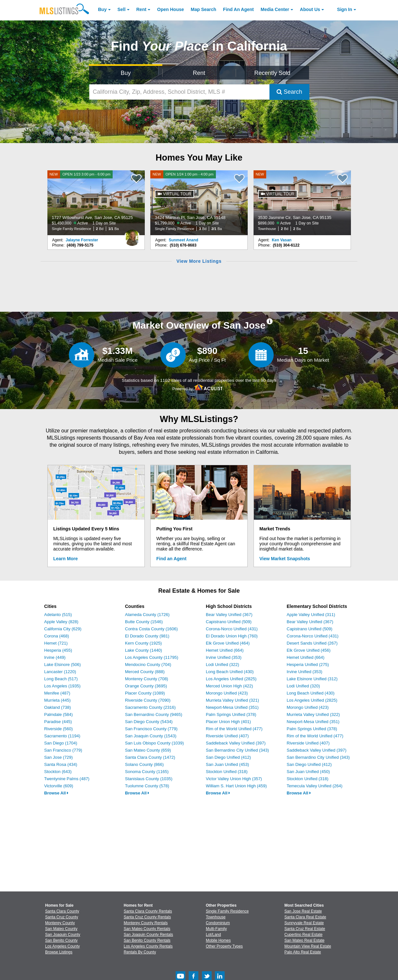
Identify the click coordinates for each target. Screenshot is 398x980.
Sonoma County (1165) (147, 772)
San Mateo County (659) (148, 750)
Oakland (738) (57, 707)
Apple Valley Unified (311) (311, 615)
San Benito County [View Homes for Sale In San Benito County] (61, 940)
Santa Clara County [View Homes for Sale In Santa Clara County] (62, 911)
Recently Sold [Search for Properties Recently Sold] (272, 73)
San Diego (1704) (61, 743)
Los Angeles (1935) (62, 686)
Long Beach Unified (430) (230, 672)
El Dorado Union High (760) (232, 636)
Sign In (345, 9)
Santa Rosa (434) (61, 764)
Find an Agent (172, 559)
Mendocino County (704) (148, 665)
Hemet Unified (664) (225, 650)
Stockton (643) (58, 772)
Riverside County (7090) (148, 700)
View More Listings (199, 261)
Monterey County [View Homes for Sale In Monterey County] (60, 923)
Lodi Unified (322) (223, 665)
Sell (122, 9)
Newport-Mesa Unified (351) (232, 707)
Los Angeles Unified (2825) (231, 679)
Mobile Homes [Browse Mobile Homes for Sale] (218, 940)
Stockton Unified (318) (227, 772)
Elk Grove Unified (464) (228, 643)
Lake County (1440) (143, 650)
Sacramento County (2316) (150, 707)
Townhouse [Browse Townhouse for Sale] (216, 917)
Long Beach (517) (61, 679)
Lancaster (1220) (60, 672)
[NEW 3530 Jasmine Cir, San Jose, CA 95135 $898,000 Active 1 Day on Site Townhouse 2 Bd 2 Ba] (302, 203)
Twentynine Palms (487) (67, 779)
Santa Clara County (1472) (150, 757)
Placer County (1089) (145, 693)
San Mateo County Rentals (147, 929)
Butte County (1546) (144, 622)
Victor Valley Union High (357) (234, 779)
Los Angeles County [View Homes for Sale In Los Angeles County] (62, 946)
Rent (141, 9)
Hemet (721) (56, 643)
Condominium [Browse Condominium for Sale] (218, 923)
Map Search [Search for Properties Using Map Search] (204, 9)
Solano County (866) (144, 764)
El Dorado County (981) (147, 636)
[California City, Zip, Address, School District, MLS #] (179, 92)
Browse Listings (59, 952)
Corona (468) (57, 636)
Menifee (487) (57, 693)
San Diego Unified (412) (228, 757)
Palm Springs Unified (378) (231, 714)
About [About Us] (310, 9)
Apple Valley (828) (61, 622)
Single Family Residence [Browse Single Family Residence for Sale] (227, 911)
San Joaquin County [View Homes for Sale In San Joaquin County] (63, 935)
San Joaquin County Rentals (148, 935)
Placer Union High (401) (228, 722)
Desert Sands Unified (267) (312, 643)
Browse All (56, 793)
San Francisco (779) (63, 750)
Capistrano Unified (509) (229, 622)
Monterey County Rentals (146, 923)
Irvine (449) (55, 657)
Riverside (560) (58, 729)
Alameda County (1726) (147, 615)
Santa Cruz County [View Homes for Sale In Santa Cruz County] (62, 917)
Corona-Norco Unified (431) (232, 629)
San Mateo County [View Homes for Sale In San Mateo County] (61, 929)
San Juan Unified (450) (308, 772)
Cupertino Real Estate (303, 935)
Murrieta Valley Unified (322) (313, 714)
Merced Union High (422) (229, 686)
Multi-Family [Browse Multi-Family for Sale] (216, 929)
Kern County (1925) (143, 643)
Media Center (275, 9)
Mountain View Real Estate (308, 946)
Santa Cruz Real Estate (305, 929)
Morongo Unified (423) (227, 693)
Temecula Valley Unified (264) (315, 786)
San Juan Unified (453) (227, 764)
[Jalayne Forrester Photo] (132, 235)
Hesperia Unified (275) (308, 665)
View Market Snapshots (285, 559)
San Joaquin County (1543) (151, 736)
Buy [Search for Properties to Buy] (126, 73)
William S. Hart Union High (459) (236, 786)
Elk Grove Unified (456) (309, 650)
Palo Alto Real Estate (303, 952)
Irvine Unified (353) (224, 657)
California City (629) (63, 629)
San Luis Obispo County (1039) (154, 743)
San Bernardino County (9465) (154, 714)
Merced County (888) (145, 672)
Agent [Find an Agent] (238, 9)
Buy (102, 9)
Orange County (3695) (146, 686)
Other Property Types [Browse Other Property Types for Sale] (224, 946)
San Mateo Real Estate (304, 940)
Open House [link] (170, 9)
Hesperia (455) (58, 650)
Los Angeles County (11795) (152, 657)
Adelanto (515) (58, 615)
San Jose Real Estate (303, 911)
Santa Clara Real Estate (305, 917)
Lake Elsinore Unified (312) (312, 679)
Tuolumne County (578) (147, 786)
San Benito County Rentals (147, 940)
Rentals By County (140, 952)
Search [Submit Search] (289, 92)
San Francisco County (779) (151, 729)
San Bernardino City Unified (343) (237, 750)
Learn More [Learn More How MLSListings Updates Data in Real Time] (65, 559)
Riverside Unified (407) (227, 736)
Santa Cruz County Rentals (147, 917)
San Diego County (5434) (149, 722)
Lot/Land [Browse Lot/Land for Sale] (213, 935)
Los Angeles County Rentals (148, 946)
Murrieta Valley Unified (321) (232, 700)
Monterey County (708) (147, 679)
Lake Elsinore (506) (62, 665)
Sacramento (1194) (62, 736)
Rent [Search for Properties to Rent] (199, 73)
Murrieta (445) (57, 700)
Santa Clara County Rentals (148, 911)
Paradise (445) (58, 722)
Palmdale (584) (58, 714)
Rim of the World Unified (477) (234, 729)
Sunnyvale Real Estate (304, 923)
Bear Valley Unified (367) (229, 615)
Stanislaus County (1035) (149, 779)
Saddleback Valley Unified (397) (236, 743)
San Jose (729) (58, 757)
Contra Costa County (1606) (151, 629)
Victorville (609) (59, 786)
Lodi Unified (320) (303, 686)
